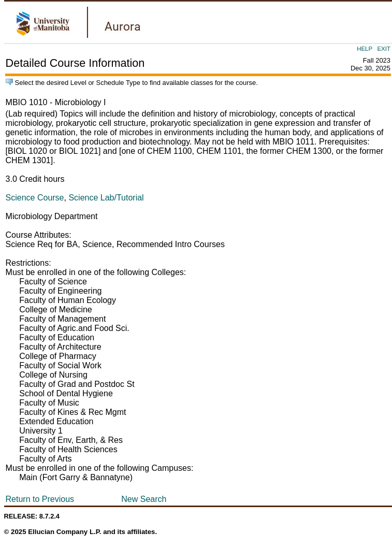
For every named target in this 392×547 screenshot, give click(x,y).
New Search (144, 499)
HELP (365, 49)
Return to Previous (40, 499)
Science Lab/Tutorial (106, 198)
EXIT (384, 49)
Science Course (35, 198)
